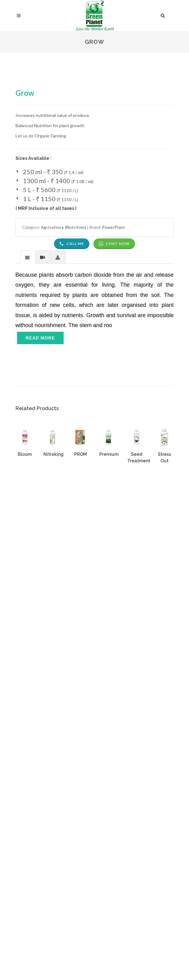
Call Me (72, 244)
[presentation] (28, 257)
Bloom (25, 454)
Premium (109, 454)
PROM (81, 454)
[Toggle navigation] (40, 344)
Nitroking (54, 454)
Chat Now (114, 244)
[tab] (28, 257)
